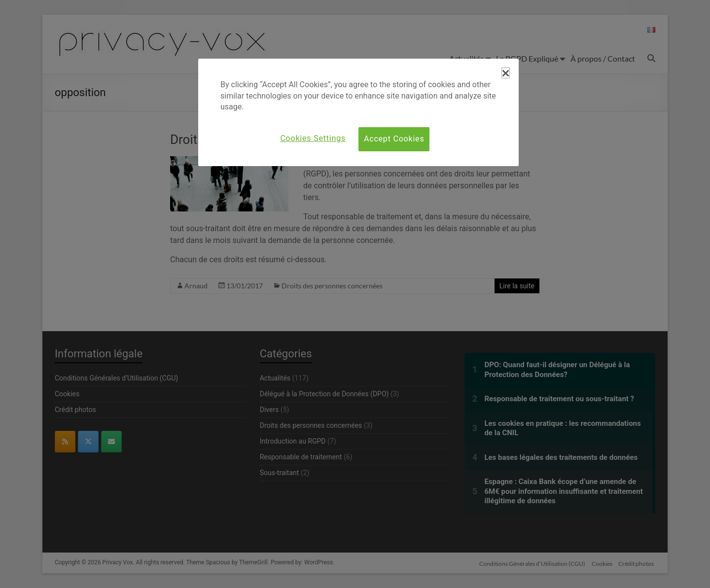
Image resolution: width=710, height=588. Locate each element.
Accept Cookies (394, 139)
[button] (506, 73)
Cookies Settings (313, 138)
